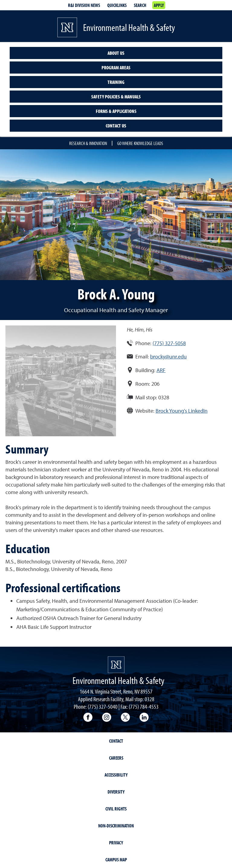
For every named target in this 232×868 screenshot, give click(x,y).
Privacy (116, 843)
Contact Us (116, 126)
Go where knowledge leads (140, 143)
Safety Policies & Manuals (116, 97)
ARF (161, 370)
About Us (116, 53)
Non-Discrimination (116, 826)
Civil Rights (116, 809)
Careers (116, 758)
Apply (159, 5)
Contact (116, 741)
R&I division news (84, 5)
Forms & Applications (116, 111)
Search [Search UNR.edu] (140, 5)
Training (116, 82)
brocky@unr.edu (168, 356)
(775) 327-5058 (169, 343)
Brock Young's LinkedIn (182, 411)
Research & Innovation (88, 143)
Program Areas (116, 68)
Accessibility (116, 775)
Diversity (116, 792)
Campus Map (116, 860)
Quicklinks (117, 5)
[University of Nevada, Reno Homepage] (116, 665)
